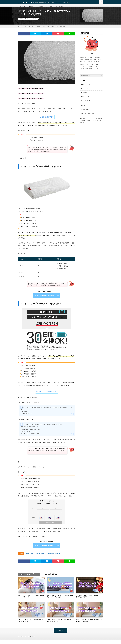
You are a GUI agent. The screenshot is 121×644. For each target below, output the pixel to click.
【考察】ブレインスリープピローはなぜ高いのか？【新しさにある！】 (60, 625)
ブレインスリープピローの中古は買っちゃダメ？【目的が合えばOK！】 (89, 625)
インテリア (56, 8)
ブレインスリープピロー (32, 22)
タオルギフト (46, 8)
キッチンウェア (66, 8)
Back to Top (61, 635)
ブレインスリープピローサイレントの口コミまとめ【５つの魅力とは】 (32, 600)
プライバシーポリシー (88, 117)
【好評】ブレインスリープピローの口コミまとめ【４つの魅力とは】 (44, 557)
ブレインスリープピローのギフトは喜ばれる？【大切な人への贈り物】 (89, 600)
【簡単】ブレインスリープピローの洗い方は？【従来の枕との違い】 (32, 625)
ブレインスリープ (23, 8)
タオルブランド (35, 8)
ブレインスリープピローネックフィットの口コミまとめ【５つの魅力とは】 (60, 600)
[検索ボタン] (102, 79)
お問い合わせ (85, 113)
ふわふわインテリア (35, 641)
